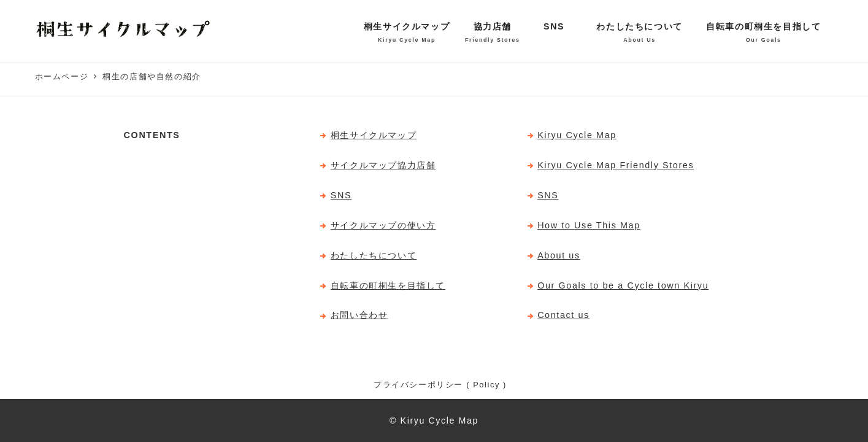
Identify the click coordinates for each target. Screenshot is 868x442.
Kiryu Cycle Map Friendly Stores (616, 165)
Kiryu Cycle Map (577, 135)
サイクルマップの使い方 (383, 225)
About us (559, 255)
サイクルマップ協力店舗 (383, 165)
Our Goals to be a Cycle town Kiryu (623, 285)
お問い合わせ (359, 315)
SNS (341, 195)
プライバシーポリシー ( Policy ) (440, 385)
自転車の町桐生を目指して (388, 285)
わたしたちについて (374, 255)
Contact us (563, 315)
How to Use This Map (589, 225)
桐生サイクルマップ (374, 135)
